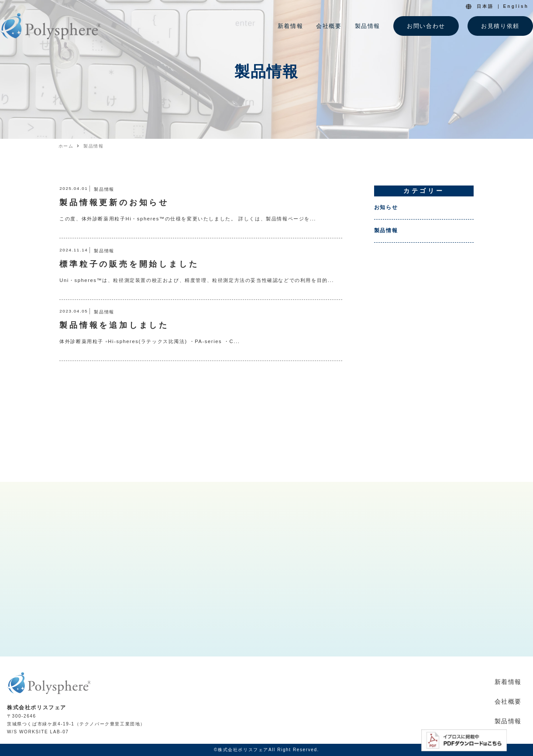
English (516, 7)
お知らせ (386, 207)
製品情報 (386, 230)
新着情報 (508, 682)
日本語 (485, 7)
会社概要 (508, 701)
